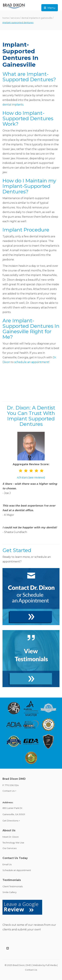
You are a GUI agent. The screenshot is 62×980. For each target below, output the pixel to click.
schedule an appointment (31, 362)
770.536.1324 (12, 785)
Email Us (7, 864)
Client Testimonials (13, 886)
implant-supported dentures (18, 22)
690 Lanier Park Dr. (13, 808)
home (6, 18)
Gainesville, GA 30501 (14, 814)
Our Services (10, 848)
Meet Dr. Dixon (11, 837)
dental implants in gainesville (37, 18)
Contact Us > (9, 791)
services (15, 18)
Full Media (51, 965)
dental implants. (13, 105)
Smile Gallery (10, 892)
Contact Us (31, 970)
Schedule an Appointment (17, 870)
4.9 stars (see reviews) (31, 478)
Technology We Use (13, 843)
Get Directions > (11, 821)
